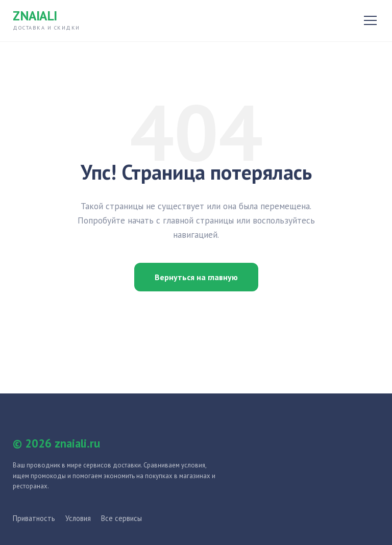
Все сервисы (121, 518)
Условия (78, 518)
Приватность (34, 518)
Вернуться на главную (196, 277)
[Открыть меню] (370, 20)
